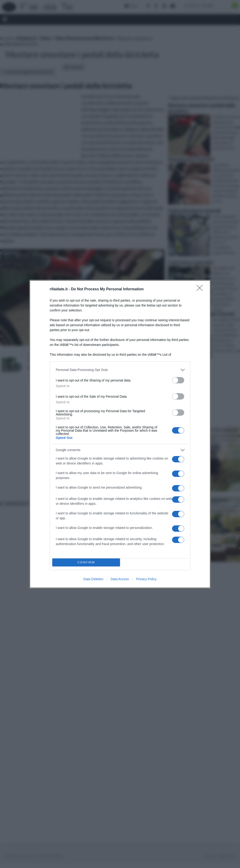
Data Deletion (93, 579)
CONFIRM (86, 562)
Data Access (120, 579)
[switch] (178, 380)
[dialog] (120, 434)
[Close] (201, 289)
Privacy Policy (146, 579)
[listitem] (120, 370)
